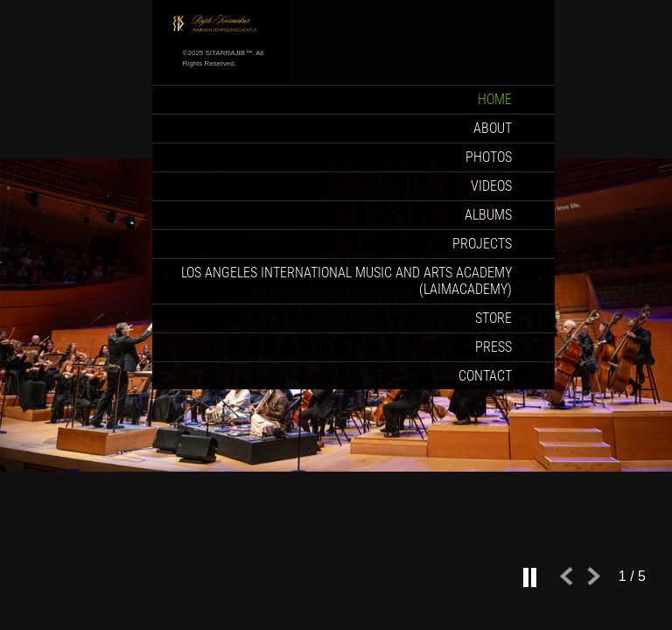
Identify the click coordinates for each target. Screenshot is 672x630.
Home (495, 99)
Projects (482, 244)
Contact (485, 376)
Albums (488, 215)
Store (493, 318)
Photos (489, 157)
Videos (491, 186)
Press (493, 347)
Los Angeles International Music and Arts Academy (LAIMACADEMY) (346, 281)
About (493, 128)
